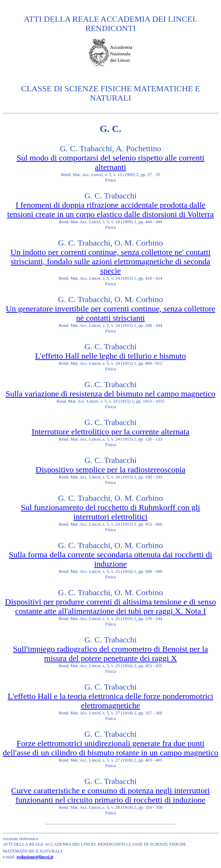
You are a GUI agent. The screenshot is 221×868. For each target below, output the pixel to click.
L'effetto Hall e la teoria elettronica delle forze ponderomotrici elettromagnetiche (110, 701)
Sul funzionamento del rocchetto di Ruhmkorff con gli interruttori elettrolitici (110, 512)
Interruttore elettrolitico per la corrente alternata (110, 432)
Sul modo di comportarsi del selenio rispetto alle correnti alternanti (110, 162)
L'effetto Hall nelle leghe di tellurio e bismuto (110, 356)
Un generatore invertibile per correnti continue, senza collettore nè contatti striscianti (110, 313)
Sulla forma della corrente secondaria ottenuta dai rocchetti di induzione (111, 559)
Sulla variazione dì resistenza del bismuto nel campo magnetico (110, 394)
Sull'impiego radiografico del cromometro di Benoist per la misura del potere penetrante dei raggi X (111, 654)
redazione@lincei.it (35, 857)
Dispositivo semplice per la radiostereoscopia (111, 469)
